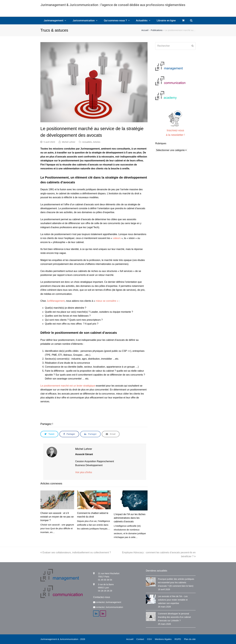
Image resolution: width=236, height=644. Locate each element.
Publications (157, 30)
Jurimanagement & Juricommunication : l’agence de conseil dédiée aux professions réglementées (113, 5)
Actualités (87, 142)
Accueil (145, 30)
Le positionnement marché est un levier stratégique (68, 386)
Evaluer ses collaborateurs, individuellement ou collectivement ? (76, 552)
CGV (149, 639)
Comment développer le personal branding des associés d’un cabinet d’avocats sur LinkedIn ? (174, 617)
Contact (140, 639)
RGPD (178, 639)
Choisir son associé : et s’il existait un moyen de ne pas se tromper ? (57, 517)
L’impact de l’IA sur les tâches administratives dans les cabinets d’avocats (130, 518)
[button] (49, 434)
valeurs (117, 238)
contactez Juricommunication (109, 607)
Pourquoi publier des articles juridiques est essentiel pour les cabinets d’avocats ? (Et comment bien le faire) (176, 582)
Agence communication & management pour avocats (118, 11)
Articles (97, 142)
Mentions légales (163, 639)
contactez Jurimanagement (109, 602)
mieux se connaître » (107, 301)
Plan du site (190, 639)
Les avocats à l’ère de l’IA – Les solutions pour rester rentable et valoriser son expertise (173, 600)
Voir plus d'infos (84, 472)
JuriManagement (56, 301)
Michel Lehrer (68, 142)
